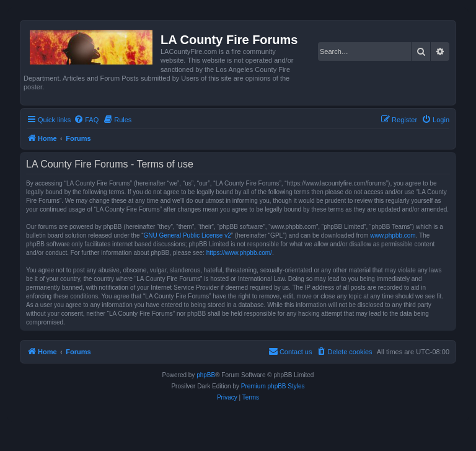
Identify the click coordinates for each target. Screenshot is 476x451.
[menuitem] (86, 120)
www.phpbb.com (393, 235)
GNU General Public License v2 (187, 235)
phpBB (206, 375)
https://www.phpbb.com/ (239, 253)
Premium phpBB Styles (273, 386)
